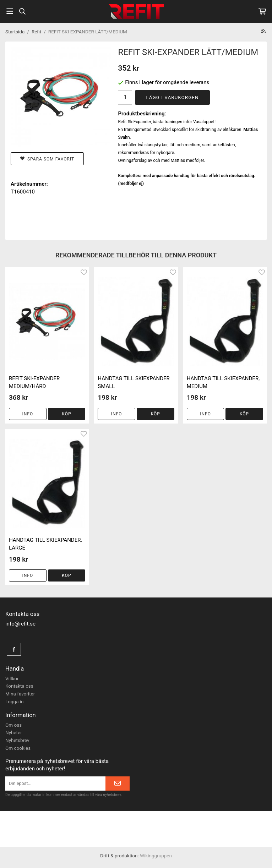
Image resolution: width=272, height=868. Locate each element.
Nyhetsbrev (17, 740)
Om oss (13, 725)
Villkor (12, 678)
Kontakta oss (19, 686)
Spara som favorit (47, 159)
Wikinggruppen (156, 856)
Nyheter (14, 732)
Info (28, 414)
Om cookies (18, 748)
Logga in (15, 702)
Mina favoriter (20, 694)
